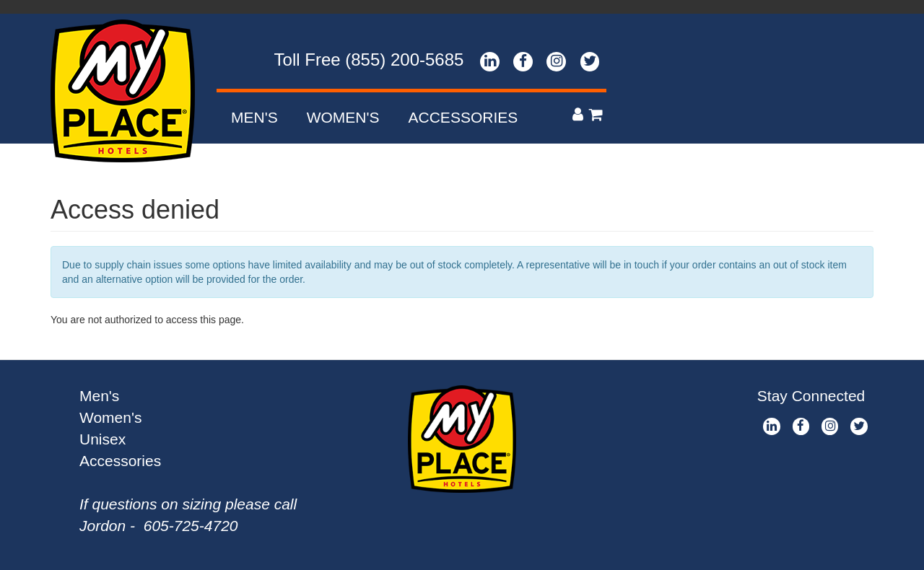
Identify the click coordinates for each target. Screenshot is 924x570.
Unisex (103, 439)
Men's (254, 117)
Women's (343, 117)
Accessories (463, 117)
